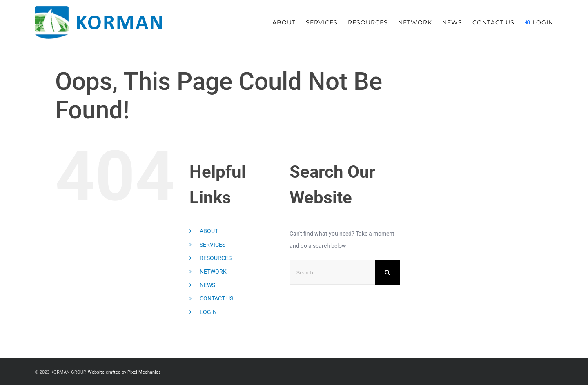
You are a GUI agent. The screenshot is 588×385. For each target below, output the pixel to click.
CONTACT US (216, 298)
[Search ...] (332, 272)
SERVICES (213, 245)
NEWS (207, 285)
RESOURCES (216, 258)
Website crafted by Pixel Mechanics (124, 372)
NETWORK (213, 272)
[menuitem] (289, 22)
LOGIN (208, 312)
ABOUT (209, 231)
